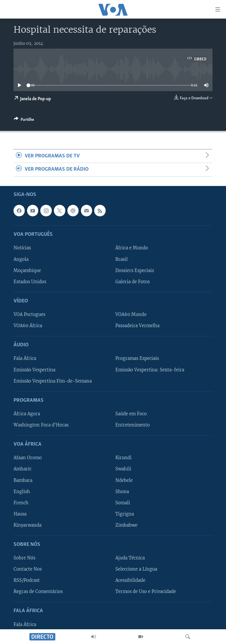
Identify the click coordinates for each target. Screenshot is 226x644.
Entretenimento (133, 425)
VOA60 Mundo (131, 314)
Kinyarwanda (28, 525)
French (21, 503)
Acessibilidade (130, 580)
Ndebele (124, 480)
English (22, 491)
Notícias (22, 248)
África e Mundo (132, 248)
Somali (123, 503)
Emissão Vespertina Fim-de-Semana (53, 381)
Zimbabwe (126, 525)
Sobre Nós (24, 558)
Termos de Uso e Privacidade (146, 592)
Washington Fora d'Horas (41, 425)
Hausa (20, 514)
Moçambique (27, 270)
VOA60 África (28, 326)
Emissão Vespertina (34, 370)
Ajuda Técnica (130, 558)
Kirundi (123, 458)
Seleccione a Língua (136, 569)
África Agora (27, 414)
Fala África (25, 358)
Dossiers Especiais (135, 270)
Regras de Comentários (38, 592)
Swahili (123, 469)
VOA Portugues (29, 314)
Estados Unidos (30, 281)
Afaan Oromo (28, 458)
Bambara (23, 480)
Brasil (122, 259)
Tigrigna (125, 514)
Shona (122, 491)
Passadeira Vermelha (137, 326)
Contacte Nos (28, 569)
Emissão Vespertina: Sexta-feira (150, 370)
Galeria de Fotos (133, 281)
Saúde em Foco (131, 414)
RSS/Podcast (27, 580)
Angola (21, 259)
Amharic (23, 469)
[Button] (24, 121)
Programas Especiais (137, 358)
